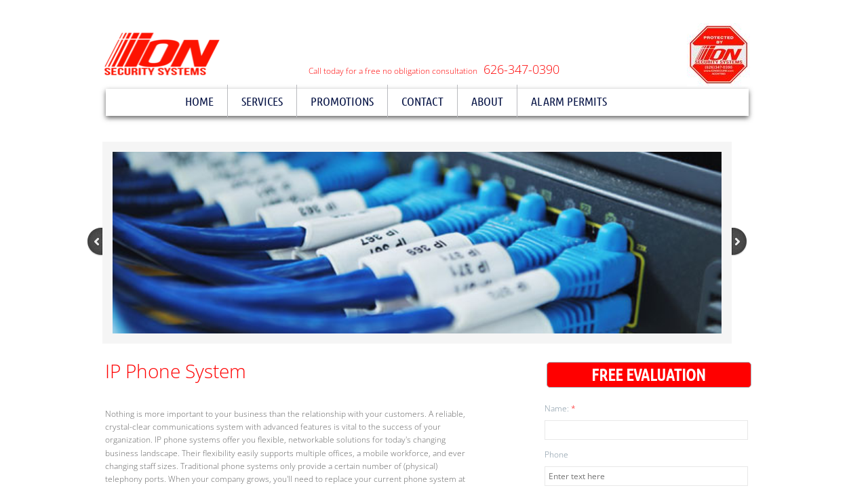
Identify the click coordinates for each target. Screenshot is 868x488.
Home (199, 101)
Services (262, 101)
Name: (560, 408)
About (487, 101)
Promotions (342, 101)
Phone (556, 454)
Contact (422, 101)
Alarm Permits (569, 101)
